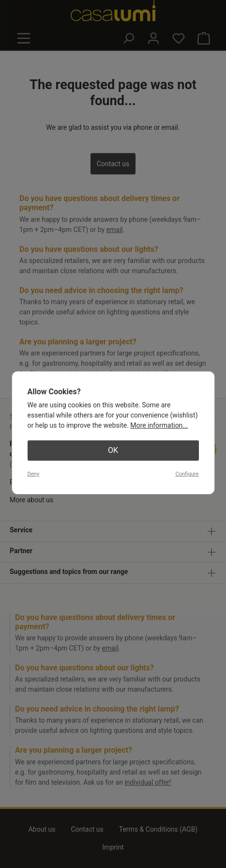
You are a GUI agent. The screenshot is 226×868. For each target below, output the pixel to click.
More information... (159, 425)
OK (113, 450)
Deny (34, 474)
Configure (187, 474)
